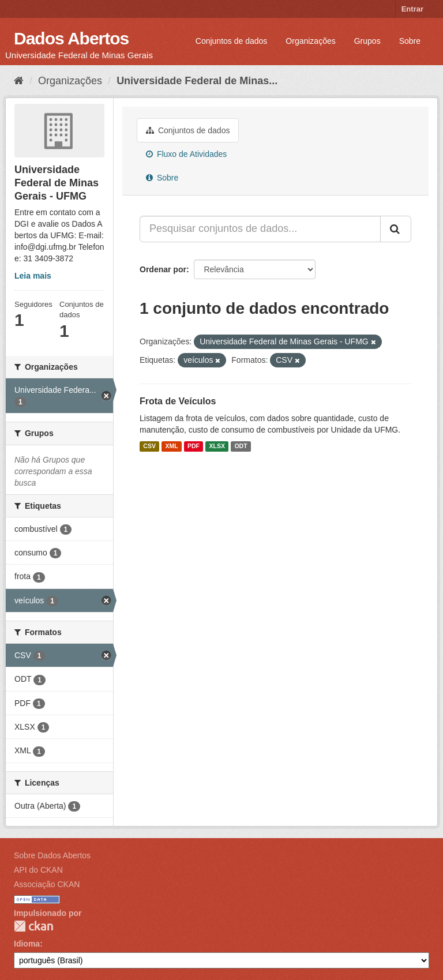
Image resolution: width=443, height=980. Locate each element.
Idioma (27, 944)
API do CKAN (38, 870)
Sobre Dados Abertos (52, 855)
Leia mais (33, 276)
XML (171, 446)
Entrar (412, 9)
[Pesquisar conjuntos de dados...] (260, 229)
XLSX (217, 446)
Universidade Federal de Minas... (197, 81)
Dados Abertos (71, 38)
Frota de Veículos (178, 401)
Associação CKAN (47, 884)
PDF (194, 446)
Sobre (410, 41)
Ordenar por (163, 269)
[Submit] (396, 229)
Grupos (367, 41)
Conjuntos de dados (232, 41)
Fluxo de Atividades (186, 154)
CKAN (33, 926)
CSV (149, 446)
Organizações (310, 41)
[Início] (19, 81)
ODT (241, 446)
